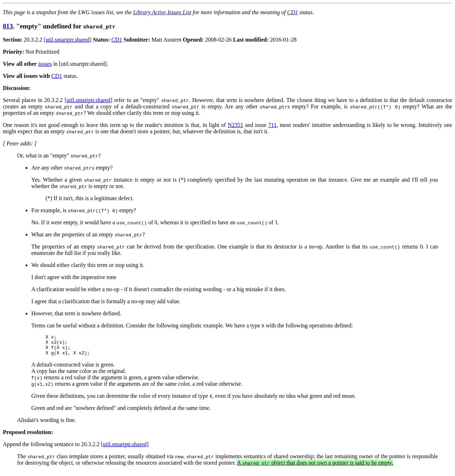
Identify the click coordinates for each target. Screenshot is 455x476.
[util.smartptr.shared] (68, 40)
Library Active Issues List (162, 12)
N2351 (235, 125)
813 (8, 26)
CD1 (293, 12)
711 (272, 125)
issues (45, 64)
